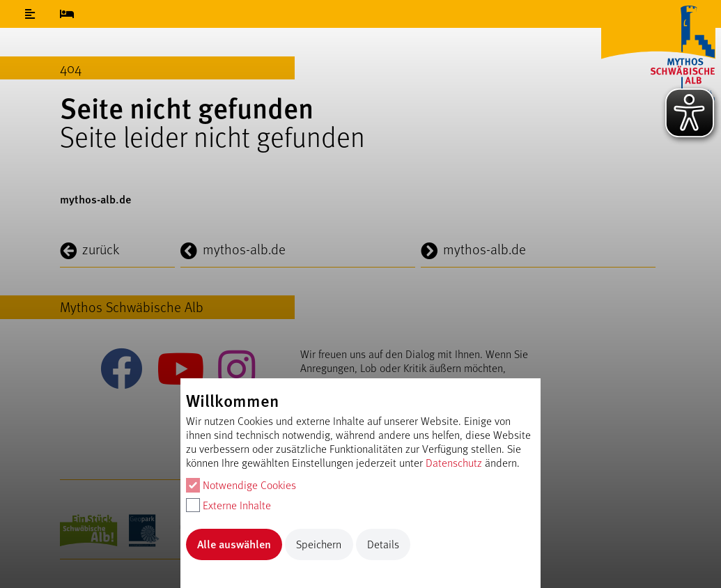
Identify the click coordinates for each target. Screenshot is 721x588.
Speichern (319, 544)
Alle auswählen (234, 544)
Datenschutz (454, 462)
